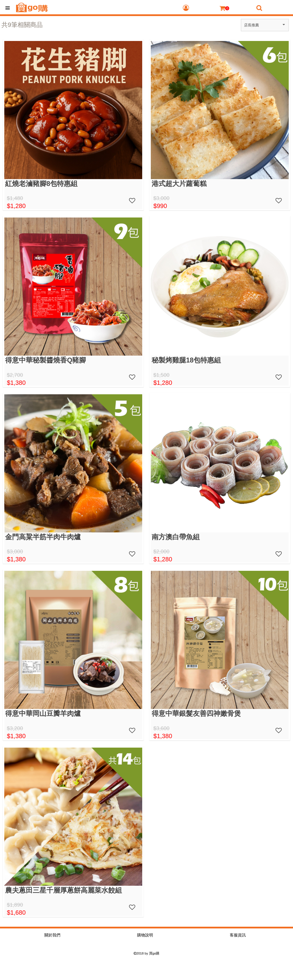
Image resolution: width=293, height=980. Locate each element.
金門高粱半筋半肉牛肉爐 (43, 537)
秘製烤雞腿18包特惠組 (186, 360)
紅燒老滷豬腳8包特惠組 (41, 184)
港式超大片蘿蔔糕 (179, 184)
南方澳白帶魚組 (176, 537)
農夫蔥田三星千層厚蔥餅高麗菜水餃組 (64, 890)
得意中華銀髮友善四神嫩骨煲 (196, 714)
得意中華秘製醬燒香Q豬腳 (45, 360)
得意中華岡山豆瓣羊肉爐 (43, 714)
